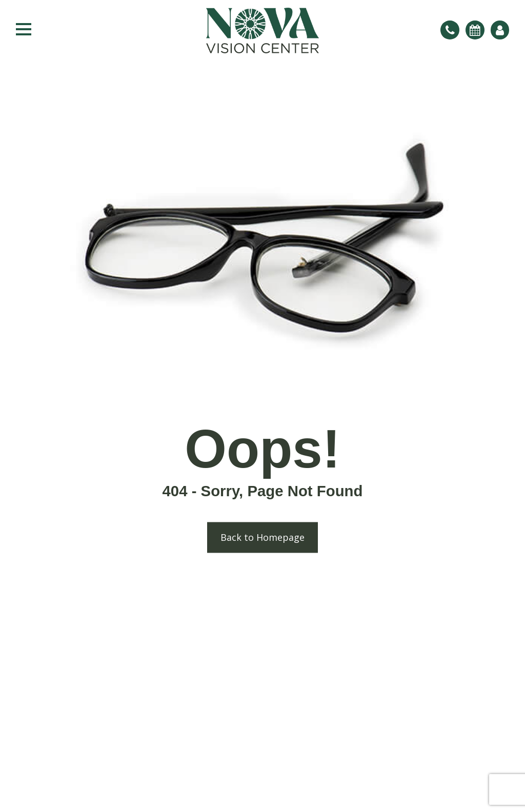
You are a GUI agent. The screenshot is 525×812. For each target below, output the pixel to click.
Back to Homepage (262, 538)
